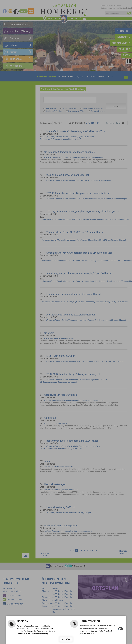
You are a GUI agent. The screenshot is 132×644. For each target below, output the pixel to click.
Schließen (66, 639)
